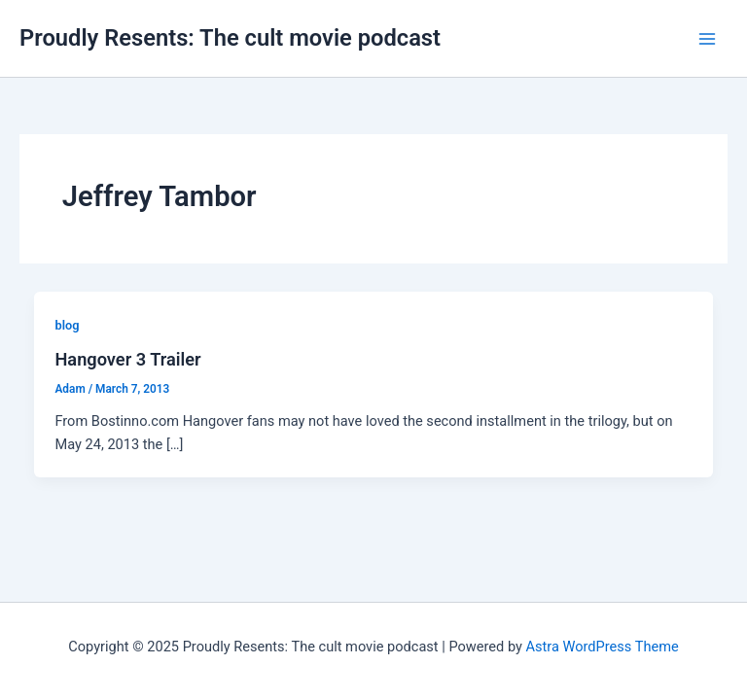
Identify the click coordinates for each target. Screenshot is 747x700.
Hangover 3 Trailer (127, 359)
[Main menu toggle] (707, 39)
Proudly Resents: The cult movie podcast (230, 38)
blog (67, 325)
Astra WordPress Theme (603, 647)
